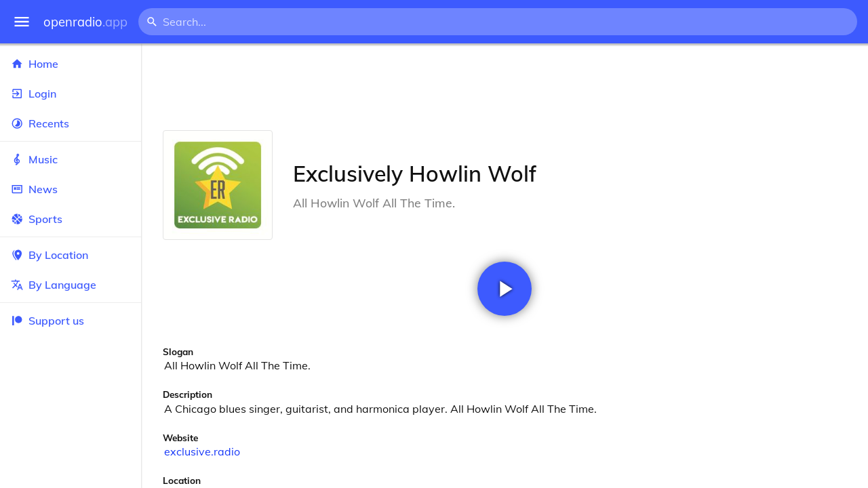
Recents (71, 123)
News (71, 189)
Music (71, 159)
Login (71, 94)
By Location (71, 255)
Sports (71, 219)
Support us (47, 321)
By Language (71, 285)
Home (71, 64)
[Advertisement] (505, 87)
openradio (85, 22)
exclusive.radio (202, 451)
